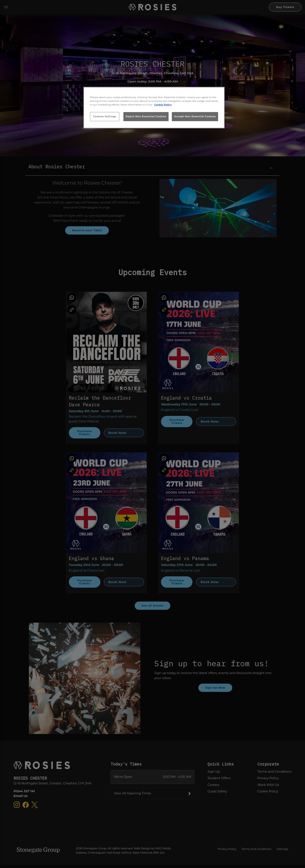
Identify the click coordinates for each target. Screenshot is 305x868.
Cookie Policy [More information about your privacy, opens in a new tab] (163, 105)
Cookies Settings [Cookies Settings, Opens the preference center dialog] (105, 116)
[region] (154, 108)
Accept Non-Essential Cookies (195, 116)
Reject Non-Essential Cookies (146, 116)
